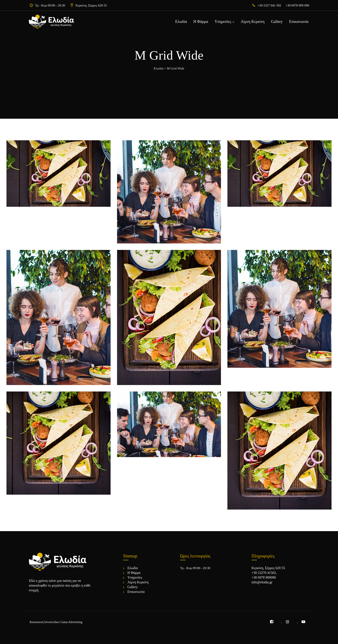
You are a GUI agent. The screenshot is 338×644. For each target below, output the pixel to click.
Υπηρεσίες (223, 22)
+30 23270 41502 (264, 573)
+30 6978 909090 (264, 577)
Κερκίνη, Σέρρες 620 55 (91, 5)
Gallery (277, 22)
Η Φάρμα (201, 22)
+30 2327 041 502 (269, 5)
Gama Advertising (71, 622)
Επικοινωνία (299, 22)
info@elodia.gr (262, 582)
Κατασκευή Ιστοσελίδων (45, 622)
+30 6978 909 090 (297, 5)
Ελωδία (181, 22)
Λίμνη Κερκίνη (253, 22)
